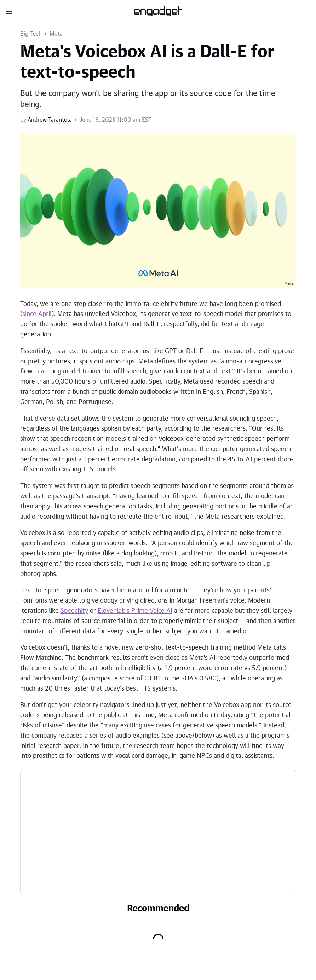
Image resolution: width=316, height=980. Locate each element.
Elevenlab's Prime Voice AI (135, 611)
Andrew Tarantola (50, 120)
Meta (56, 34)
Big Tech (31, 34)
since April (37, 314)
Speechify (74, 611)
